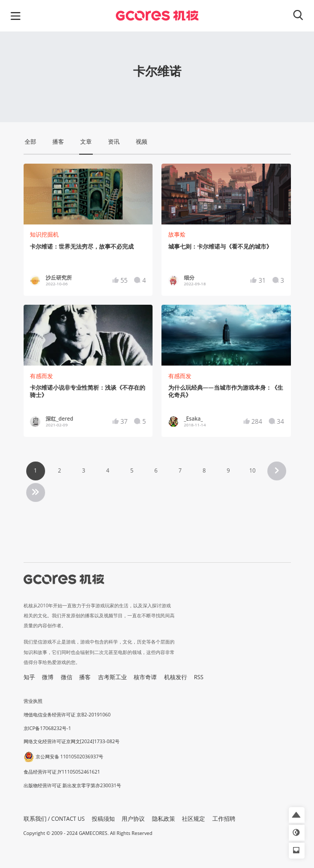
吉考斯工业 (112, 677)
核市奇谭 (145, 677)
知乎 (29, 677)
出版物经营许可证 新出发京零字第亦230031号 (73, 785)
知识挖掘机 (44, 234)
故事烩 (177, 234)
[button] (297, 815)
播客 (85, 677)
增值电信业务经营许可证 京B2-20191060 (67, 715)
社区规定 (193, 819)
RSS (199, 677)
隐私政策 (164, 819)
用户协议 (133, 819)
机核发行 (176, 677)
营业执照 (33, 701)
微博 (48, 677)
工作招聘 (224, 819)
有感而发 (41, 376)
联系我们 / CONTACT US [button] (54, 819)
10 (252, 470)
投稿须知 (103, 819)
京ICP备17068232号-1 (47, 728)
